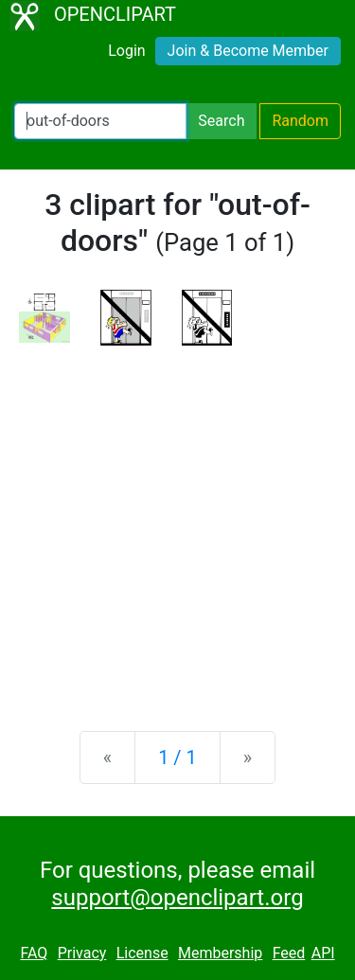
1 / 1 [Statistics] (177, 757)
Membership (220, 953)
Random (300, 121)
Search (221, 121)
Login (126, 51)
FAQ (34, 953)
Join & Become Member (248, 51)
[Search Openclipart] (100, 121)
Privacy (82, 953)
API (323, 953)
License (142, 953)
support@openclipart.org (177, 898)
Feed (289, 953)
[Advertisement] (177, 523)
